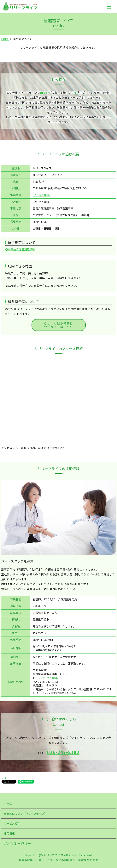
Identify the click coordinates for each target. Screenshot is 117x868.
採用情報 (9, 833)
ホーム (8, 803)
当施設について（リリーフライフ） (25, 814)
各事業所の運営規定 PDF (20, 249)
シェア (6, 778)
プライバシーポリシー (17, 843)
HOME (5, 39)
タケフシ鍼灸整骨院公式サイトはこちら (58, 325)
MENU (109, 7)
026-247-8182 (42, 195)
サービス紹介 (12, 823)
